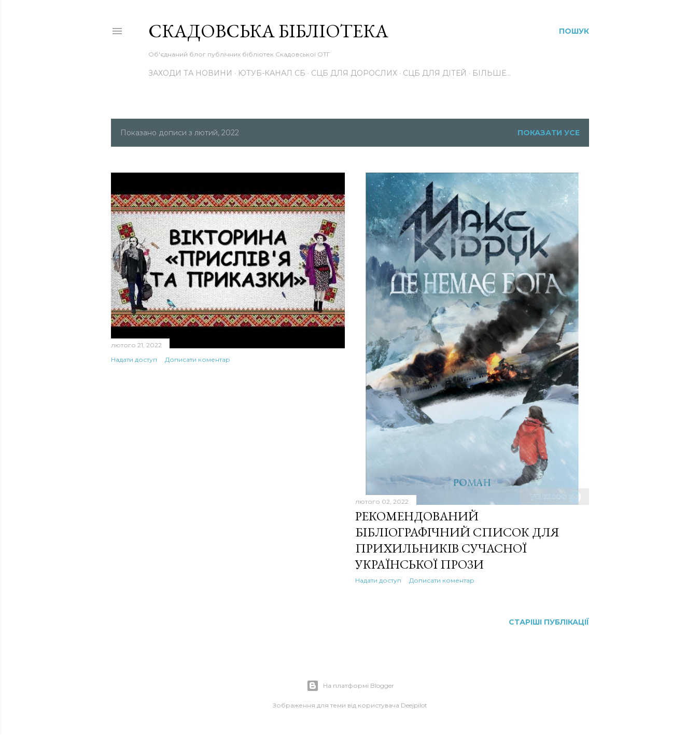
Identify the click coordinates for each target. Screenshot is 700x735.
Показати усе (549, 133)
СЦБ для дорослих (354, 73)
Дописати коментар (198, 359)
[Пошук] (574, 31)
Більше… (492, 73)
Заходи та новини (190, 73)
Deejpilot (414, 705)
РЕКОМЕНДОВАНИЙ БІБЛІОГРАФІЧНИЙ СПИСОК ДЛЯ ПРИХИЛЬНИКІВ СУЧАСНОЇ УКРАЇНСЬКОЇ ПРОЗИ (457, 540)
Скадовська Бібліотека (268, 31)
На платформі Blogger (350, 686)
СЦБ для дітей (435, 73)
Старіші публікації (549, 622)
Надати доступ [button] (134, 359)
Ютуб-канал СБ (272, 73)
